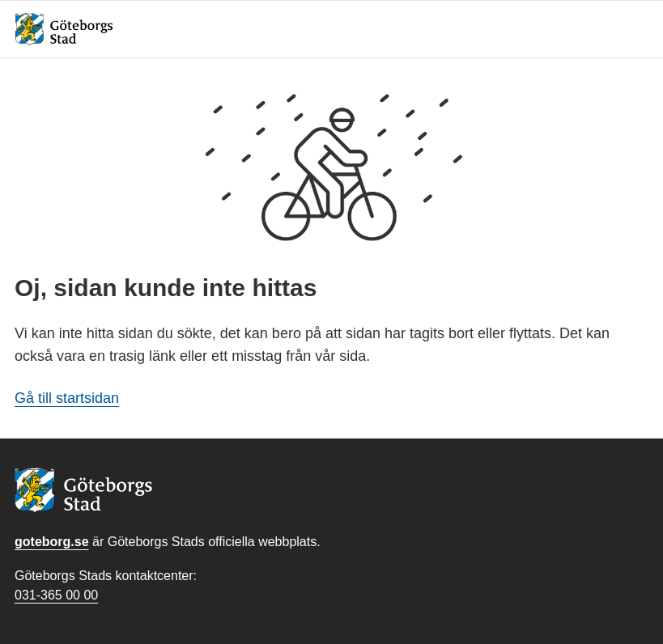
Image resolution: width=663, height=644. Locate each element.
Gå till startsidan (67, 398)
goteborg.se (52, 542)
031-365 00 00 (56, 595)
